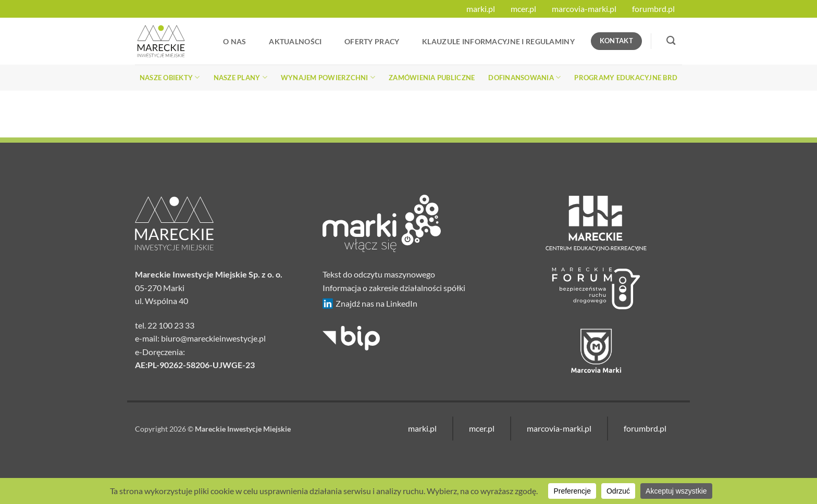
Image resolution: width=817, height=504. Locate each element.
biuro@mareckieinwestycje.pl (213, 338)
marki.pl (481, 9)
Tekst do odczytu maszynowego (379, 274)
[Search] (671, 41)
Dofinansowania (524, 77)
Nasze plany (240, 77)
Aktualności (295, 41)
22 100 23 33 (171, 325)
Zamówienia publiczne (432, 78)
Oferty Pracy (372, 41)
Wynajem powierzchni (328, 77)
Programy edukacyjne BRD (626, 78)
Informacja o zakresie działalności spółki (394, 288)
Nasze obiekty (170, 77)
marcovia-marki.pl (584, 9)
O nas (234, 41)
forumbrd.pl (653, 9)
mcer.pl (523, 9)
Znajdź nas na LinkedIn (370, 304)
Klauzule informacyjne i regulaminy (498, 41)
